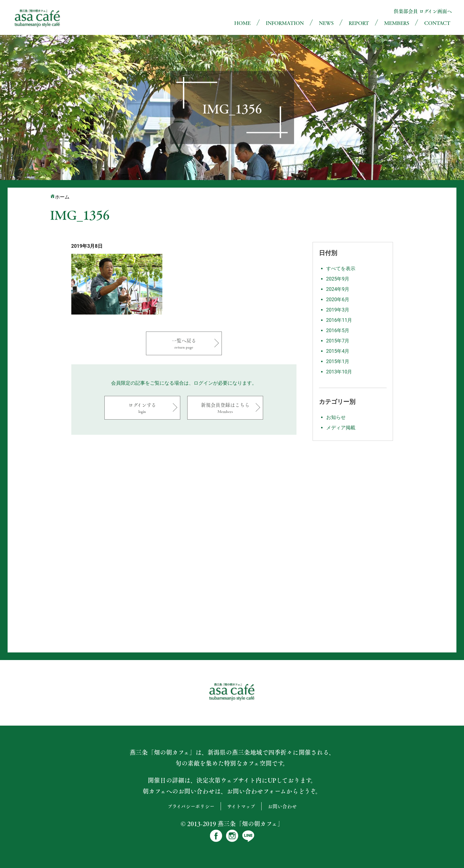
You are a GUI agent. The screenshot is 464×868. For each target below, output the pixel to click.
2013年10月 (339, 372)
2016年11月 (339, 320)
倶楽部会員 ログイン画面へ (423, 11)
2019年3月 (338, 310)
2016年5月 (338, 330)
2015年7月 (338, 341)
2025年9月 (338, 279)
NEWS (326, 23)
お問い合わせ (282, 806)
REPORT (359, 23)
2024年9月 (338, 289)
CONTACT (437, 23)
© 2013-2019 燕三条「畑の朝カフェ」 (232, 824)
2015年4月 (338, 351)
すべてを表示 (341, 269)
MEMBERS (397, 23)
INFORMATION (285, 23)
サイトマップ (241, 806)
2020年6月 (338, 300)
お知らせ (336, 417)
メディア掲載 (341, 428)
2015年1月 (338, 361)
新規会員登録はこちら (225, 408)
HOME (242, 23)
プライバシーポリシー (191, 806)
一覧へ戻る (184, 343)
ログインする (142, 408)
